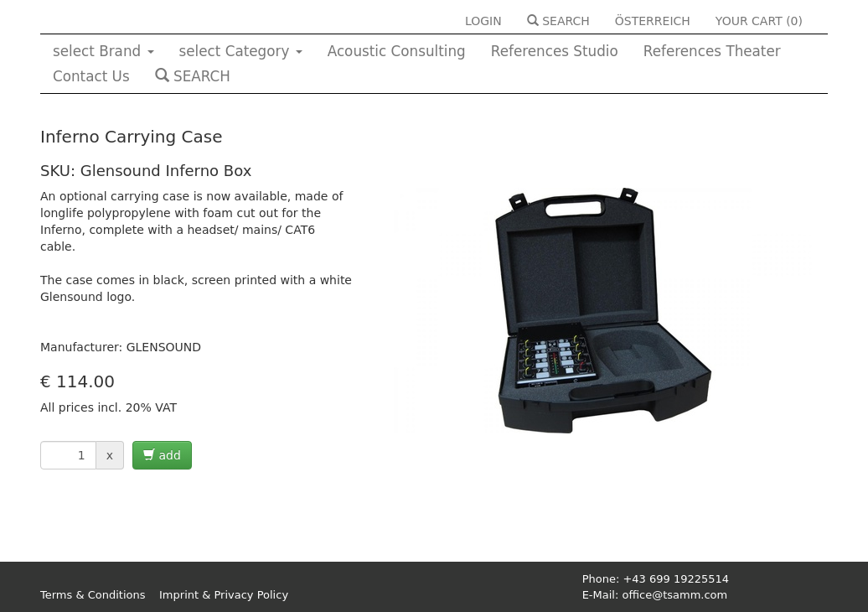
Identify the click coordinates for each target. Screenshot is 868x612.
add (162, 455)
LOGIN (483, 21)
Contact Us (91, 76)
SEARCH (558, 21)
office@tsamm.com (674, 595)
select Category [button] (241, 51)
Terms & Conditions (93, 595)
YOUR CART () (759, 21)
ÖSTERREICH (653, 21)
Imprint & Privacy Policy (224, 595)
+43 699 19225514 (676, 579)
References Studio (555, 51)
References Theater (712, 51)
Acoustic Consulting (397, 51)
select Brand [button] (103, 51)
